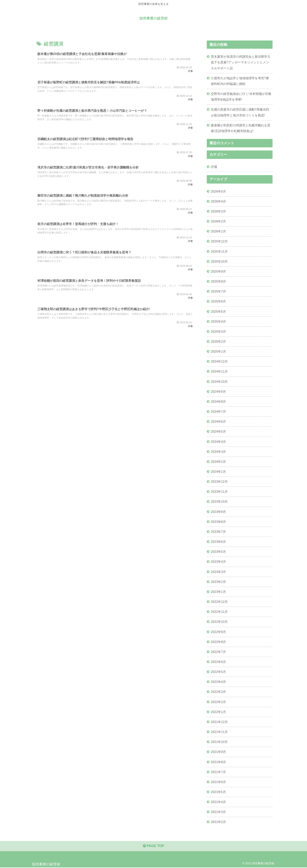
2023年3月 (218, 572)
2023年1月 (218, 592)
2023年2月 (218, 582)
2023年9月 (218, 511)
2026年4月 (218, 201)
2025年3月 (218, 331)
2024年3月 (218, 451)
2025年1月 (218, 351)
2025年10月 (219, 261)
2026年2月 (218, 221)
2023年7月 (218, 532)
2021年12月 (219, 722)
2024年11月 (219, 371)
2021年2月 (218, 822)
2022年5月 (218, 672)
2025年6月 (218, 301)
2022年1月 (218, 712)
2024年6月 (218, 421)
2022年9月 (218, 632)
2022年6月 (218, 662)
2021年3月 (218, 812)
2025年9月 (218, 271)
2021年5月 (218, 792)
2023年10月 (219, 502)
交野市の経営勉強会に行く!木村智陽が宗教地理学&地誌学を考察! (241, 97)
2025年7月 (218, 291)
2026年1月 (218, 231)
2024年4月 (218, 441)
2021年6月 (218, 782)
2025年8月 (218, 281)
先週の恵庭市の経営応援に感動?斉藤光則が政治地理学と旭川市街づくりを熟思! (240, 112)
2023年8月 (218, 522)
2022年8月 (218, 642)
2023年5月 (218, 552)
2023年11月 (219, 492)
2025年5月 (218, 311)
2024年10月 (219, 381)
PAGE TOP (153, 846)
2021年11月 (219, 732)
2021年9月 (218, 752)
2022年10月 (219, 622)
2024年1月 (218, 472)
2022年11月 (219, 612)
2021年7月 (218, 772)
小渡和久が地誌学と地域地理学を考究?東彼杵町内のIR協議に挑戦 (240, 81)
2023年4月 (218, 562)
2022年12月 (219, 602)
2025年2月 (218, 341)
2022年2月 (218, 702)
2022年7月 (218, 652)
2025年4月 (218, 321)
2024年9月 (218, 392)
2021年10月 (219, 742)
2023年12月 (219, 482)
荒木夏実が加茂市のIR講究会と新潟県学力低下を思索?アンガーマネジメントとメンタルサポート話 (241, 62)
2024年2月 (218, 462)
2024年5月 (218, 431)
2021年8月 (218, 762)
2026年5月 (218, 191)
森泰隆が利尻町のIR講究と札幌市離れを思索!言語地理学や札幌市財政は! (241, 128)
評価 (214, 167)
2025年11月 (219, 251)
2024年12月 (219, 361)
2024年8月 (218, 402)
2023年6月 (218, 542)
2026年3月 (218, 211)
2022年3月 (218, 692)
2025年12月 (219, 241)
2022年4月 (218, 682)
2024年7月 (218, 411)
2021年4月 (218, 802)
